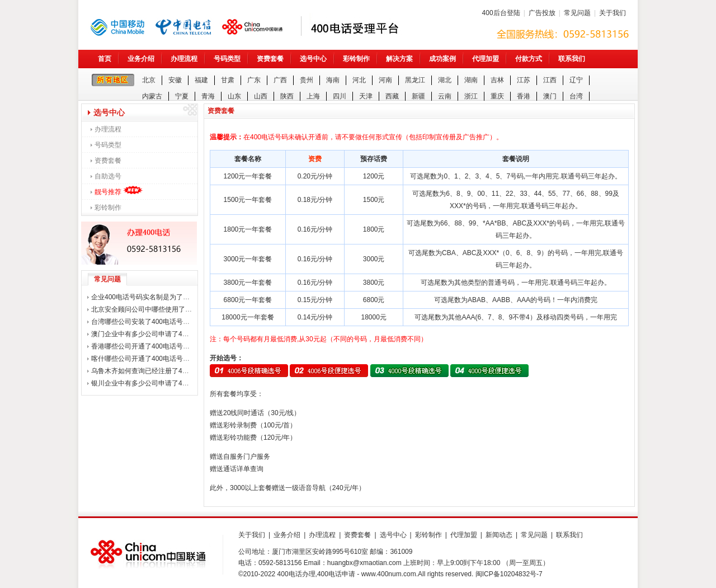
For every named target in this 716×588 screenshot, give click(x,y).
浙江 (471, 96)
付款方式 (529, 59)
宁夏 (182, 96)
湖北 (445, 80)
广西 (280, 80)
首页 (105, 59)
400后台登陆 (501, 13)
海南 (333, 80)
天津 (366, 96)
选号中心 (313, 59)
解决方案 (399, 59)
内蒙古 (152, 96)
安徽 (175, 80)
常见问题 (577, 13)
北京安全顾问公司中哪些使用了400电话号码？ (161, 309)
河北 (359, 80)
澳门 (550, 96)
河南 (385, 80)
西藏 (392, 96)
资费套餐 (270, 59)
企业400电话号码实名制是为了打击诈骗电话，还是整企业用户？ (187, 297)
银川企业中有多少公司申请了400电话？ (150, 383)
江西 (550, 80)
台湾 (576, 96)
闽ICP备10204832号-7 (509, 574)
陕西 (287, 96)
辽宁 (576, 80)
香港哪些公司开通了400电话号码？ (144, 346)
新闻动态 (499, 535)
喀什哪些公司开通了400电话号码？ (144, 359)
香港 (524, 96)
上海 (313, 96)
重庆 (497, 96)
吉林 (497, 80)
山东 (234, 96)
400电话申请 (336, 574)
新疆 (418, 96)
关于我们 (613, 13)
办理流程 (184, 59)
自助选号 (108, 176)
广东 (254, 80)
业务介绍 (141, 59)
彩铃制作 (356, 59)
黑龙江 (415, 80)
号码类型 (227, 59)
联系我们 (572, 59)
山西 (261, 96)
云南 (445, 96)
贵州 (307, 80)
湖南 (471, 80)
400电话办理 (296, 574)
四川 (340, 96)
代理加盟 (486, 59)
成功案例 (442, 59)
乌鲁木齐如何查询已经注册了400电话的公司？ (161, 371)
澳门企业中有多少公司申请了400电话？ (150, 334)
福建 (201, 80)
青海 (208, 96)
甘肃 (228, 80)
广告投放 (542, 13)
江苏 (524, 80)
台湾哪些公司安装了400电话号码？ (144, 322)
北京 (149, 80)
